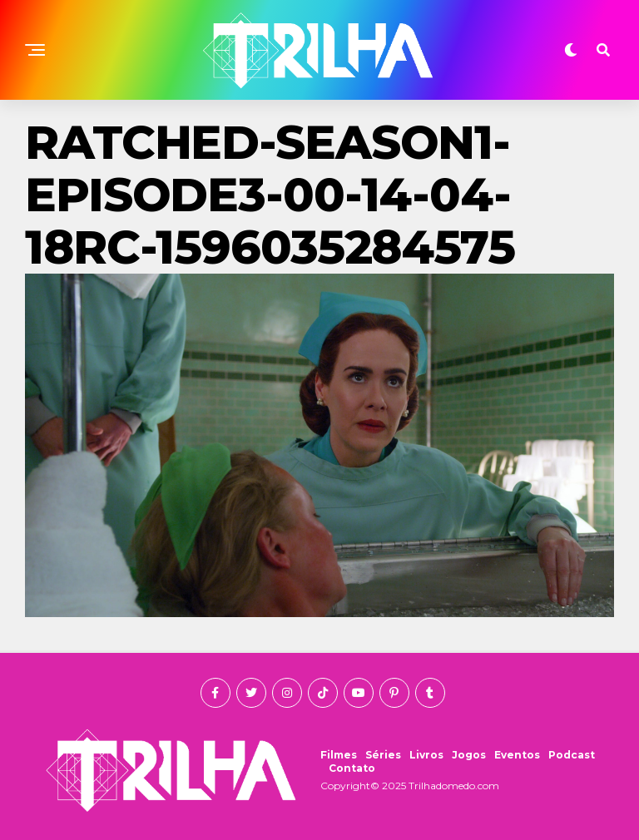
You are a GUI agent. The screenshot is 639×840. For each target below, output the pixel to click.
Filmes (339, 755)
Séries (383, 755)
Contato (352, 768)
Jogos (469, 755)
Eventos (517, 755)
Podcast (572, 755)
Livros (426, 755)
